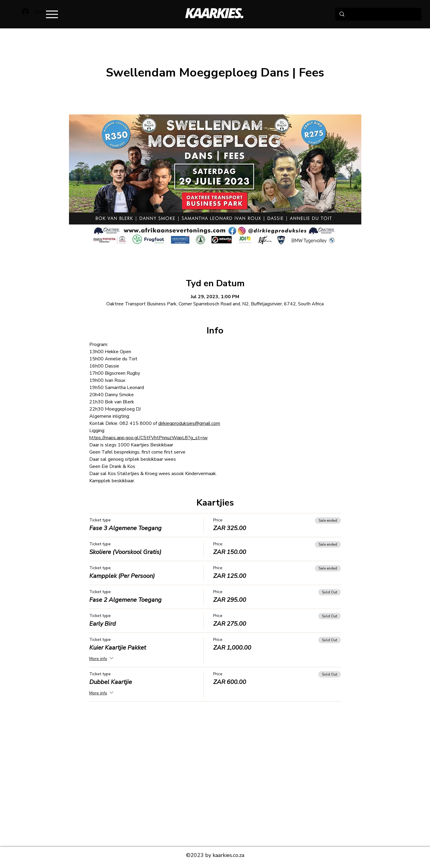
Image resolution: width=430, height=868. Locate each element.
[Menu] (52, 14)
